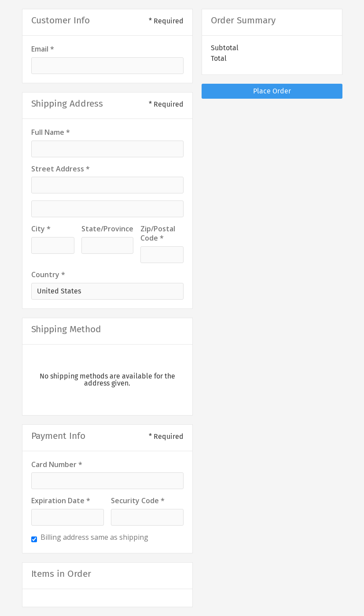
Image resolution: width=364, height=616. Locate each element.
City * (41, 229)
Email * (43, 49)
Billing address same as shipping (94, 537)
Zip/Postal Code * (158, 234)
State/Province (107, 229)
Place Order (272, 91)
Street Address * (61, 169)
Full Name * (51, 132)
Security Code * (138, 501)
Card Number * (57, 465)
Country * (48, 275)
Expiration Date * (61, 501)
